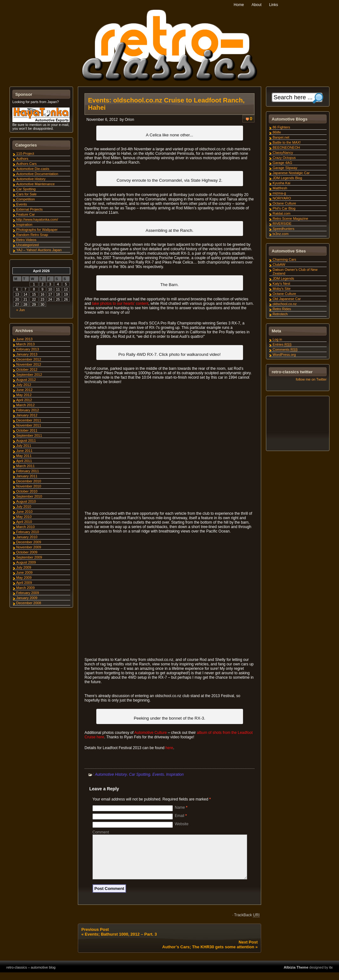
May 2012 (24, 395)
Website (182, 824)
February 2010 (28, 532)
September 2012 (29, 375)
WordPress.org (284, 355)
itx (331, 975)
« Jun (20, 310)
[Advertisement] (297, 424)
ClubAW (279, 265)
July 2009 (24, 567)
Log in (277, 339)
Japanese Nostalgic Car (291, 173)
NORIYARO (282, 198)
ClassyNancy (283, 153)
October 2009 (27, 552)
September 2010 (29, 496)
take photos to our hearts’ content (120, 304)
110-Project (25, 154)
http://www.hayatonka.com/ (37, 219)
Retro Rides (282, 309)
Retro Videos (26, 240)
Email (181, 816)
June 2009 (24, 572)
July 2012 (24, 385)
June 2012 (24, 390)
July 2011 (24, 446)
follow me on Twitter (311, 379)
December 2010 (29, 481)
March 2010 (25, 527)
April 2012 (24, 400)
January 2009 (27, 598)
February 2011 (28, 471)
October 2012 (27, 369)
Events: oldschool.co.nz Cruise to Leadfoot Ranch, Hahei (166, 104)
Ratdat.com (281, 213)
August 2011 (26, 441)
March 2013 (25, 344)
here (169, 748)
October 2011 (27, 430)
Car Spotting (140, 774)
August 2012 (26, 380)
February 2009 (28, 593)
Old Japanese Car (287, 299)
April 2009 (24, 583)
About (257, 5)
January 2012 (27, 415)
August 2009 (26, 562)
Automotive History (111, 774)
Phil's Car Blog (284, 208)
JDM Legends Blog (287, 178)
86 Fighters (281, 127)
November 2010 (29, 486)
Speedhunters (284, 229)
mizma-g (279, 193)
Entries (282, 344)
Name (181, 807)
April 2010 (24, 522)
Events (158, 774)
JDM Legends (283, 278)
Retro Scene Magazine (290, 219)
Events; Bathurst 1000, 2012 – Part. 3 (121, 942)
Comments (285, 350)
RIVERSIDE (282, 224)
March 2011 (25, 466)
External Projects (29, 209)
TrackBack (247, 923)
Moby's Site (282, 289)
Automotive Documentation (37, 174)
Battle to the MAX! (287, 142)
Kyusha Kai (281, 183)
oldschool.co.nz (285, 304)
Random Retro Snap (32, 235)
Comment (101, 832)
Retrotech (280, 314)
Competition (26, 199)
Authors (22, 159)
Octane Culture (284, 203)
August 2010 (26, 501)
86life (277, 132)
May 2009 (24, 578)
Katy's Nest (281, 284)
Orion (129, 120)
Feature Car (26, 214)
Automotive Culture (151, 733)
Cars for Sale (26, 194)
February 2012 (28, 410)
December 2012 (29, 359)
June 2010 (24, 512)
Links (274, 5)
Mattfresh (280, 188)
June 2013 (24, 339)
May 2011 (24, 456)
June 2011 (24, 451)
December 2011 (29, 420)
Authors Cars (26, 164)
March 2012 (25, 405)
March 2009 (25, 588)
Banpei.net (281, 137)
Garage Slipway (285, 168)
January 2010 (27, 537)
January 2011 (27, 476)
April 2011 (24, 461)
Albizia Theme (296, 975)
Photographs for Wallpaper (37, 230)
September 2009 (29, 557)
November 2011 (29, 425)
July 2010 (24, 506)
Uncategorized (27, 245)
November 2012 (29, 364)
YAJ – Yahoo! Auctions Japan (39, 250)
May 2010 (24, 517)
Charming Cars (284, 259)
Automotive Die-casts (33, 169)
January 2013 (27, 354)
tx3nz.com (281, 234)
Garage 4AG (282, 163)
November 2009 (29, 547)
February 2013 (28, 349)
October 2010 (27, 491)
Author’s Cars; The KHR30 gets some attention (208, 954)
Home (239, 5)
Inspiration (175, 774)
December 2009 (29, 542)
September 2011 (29, 435)
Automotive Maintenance (35, 184)
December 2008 (29, 603)
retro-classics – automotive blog (31, 975)
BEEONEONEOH (286, 147)
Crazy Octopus (284, 158)
